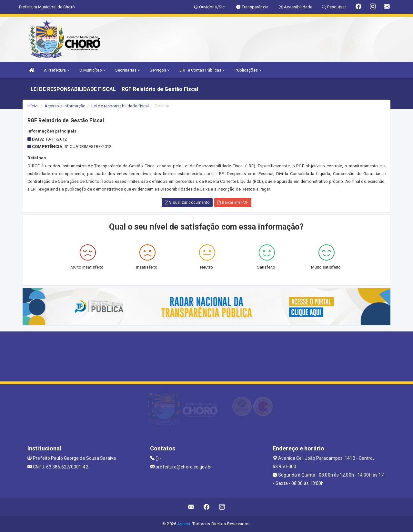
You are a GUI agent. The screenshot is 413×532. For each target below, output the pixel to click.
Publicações (248, 70)
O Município (92, 70)
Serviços (160, 70)
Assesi (184, 524)
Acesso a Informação (65, 106)
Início (33, 106)
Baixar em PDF (233, 202)
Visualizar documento (187, 202)
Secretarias (128, 70)
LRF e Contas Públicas (202, 70)
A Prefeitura (57, 70)
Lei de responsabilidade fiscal (120, 106)
